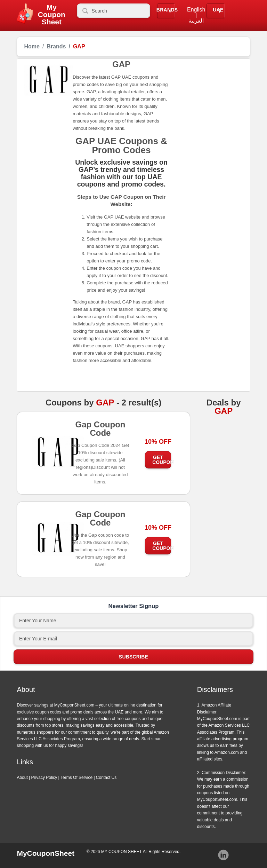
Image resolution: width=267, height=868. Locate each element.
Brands (167, 10)
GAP (105, 403)
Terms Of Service (76, 778)
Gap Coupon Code (100, 431)
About (22, 778)
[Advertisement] (207, 98)
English (196, 10)
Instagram (224, 855)
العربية (196, 21)
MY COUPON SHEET (122, 852)
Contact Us (106, 778)
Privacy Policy (44, 778)
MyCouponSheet (46, 853)
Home (32, 47)
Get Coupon (162, 460)
